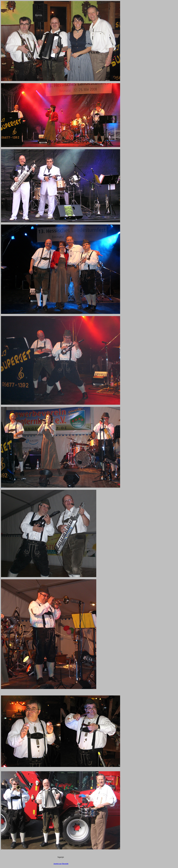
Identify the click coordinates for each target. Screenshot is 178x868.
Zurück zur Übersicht (61, 864)
